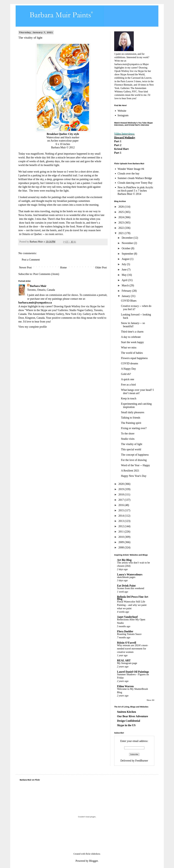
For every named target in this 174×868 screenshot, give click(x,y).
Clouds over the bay (129, 173)
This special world (131, 449)
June (125, 270)
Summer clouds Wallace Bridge (135, 178)
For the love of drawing (134, 460)
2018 (121, 494)
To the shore (128, 433)
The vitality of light (132, 444)
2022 (121, 228)
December (128, 238)
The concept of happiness (135, 455)
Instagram (123, 115)
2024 (121, 217)
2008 (121, 547)
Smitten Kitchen (126, 712)
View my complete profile (33, 327)
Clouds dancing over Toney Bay (135, 183)
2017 (121, 500)
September (128, 254)
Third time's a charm (132, 332)
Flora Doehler (125, 631)
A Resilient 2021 (130, 471)
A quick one (128, 379)
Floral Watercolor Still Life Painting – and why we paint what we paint (132, 605)
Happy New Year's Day (134, 476)
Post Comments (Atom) (46, 274)
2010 (121, 537)
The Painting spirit (131, 423)
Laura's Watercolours (130, 574)
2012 (121, 526)
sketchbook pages (126, 577)
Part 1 (118, 141)
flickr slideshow (93, 854)
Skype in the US (126, 725)
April (125, 280)
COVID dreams (130, 363)
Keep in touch (129, 398)
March (126, 285)
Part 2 (118, 145)
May (125, 275)
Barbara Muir (38, 286)
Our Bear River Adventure (133, 716)
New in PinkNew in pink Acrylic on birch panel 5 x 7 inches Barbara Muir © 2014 (135, 191)
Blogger (93, 861)
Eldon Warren (125, 686)
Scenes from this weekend (131, 588)
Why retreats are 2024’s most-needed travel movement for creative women (133, 649)
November (128, 243)
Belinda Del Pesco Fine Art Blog (133, 598)
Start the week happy (132, 342)
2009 (121, 542)
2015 (121, 510)
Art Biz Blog (124, 560)
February (127, 291)
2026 (121, 207)
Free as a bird (128, 385)
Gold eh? (126, 374)
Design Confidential (129, 721)
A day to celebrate (131, 337)
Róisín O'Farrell (127, 643)
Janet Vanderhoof (127, 617)
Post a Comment (31, 260)
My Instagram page (127, 663)
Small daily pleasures (133, 412)
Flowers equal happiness (134, 358)
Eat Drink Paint (126, 586)
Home (63, 267)
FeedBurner (142, 761)
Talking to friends (131, 418)
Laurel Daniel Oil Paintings (133, 672)
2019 (121, 489)
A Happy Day (128, 369)
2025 (121, 212)
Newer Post (25, 267)
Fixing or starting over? (134, 428)
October (126, 248)
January (126, 296)
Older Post (101, 267)
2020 (121, 484)
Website (122, 111)
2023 (121, 223)
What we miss (129, 347)
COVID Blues (129, 301)
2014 (121, 516)
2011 (121, 532)
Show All (150, 700)
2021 (121, 233)
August (126, 259)
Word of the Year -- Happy (135, 465)
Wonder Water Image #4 (131, 169)
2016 (121, 505)
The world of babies (132, 353)
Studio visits (128, 439)
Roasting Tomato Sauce (129, 634)
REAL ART (124, 660)
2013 (121, 521)
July (124, 264)
